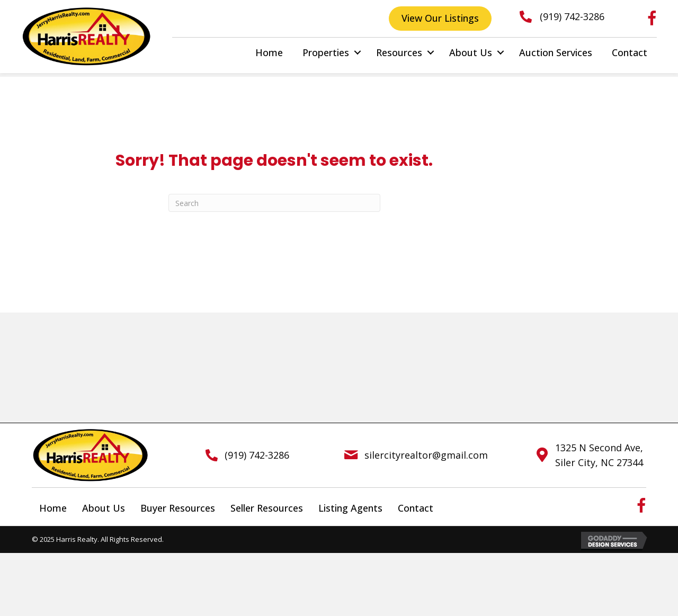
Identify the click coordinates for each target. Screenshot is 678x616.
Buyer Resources (178, 508)
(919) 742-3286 (572, 16)
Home (269, 52)
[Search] (274, 203)
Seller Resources (267, 508)
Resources (399, 52)
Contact (630, 52)
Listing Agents (350, 508)
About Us (471, 52)
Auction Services (556, 52)
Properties (326, 52)
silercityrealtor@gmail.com (426, 455)
